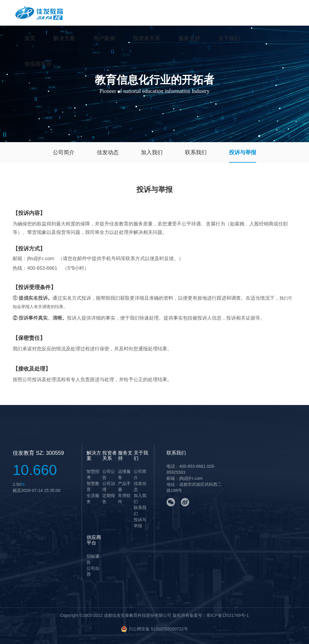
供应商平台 (38, 64)
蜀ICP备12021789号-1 (228, 615)
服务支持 (189, 38)
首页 (30, 38)
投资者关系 (147, 38)
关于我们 (229, 38)
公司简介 (64, 152)
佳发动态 (108, 152)
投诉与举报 (243, 152)
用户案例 (104, 38)
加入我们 (152, 152)
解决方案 (64, 38)
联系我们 (196, 152)
